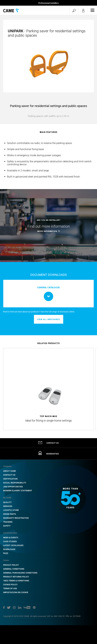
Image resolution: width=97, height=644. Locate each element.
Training (8, 522)
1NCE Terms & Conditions (16, 581)
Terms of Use (10, 588)
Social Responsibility (15, 483)
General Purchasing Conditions (20, 573)
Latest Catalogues (13, 545)
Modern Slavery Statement (18, 491)
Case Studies (10, 541)
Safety (7, 526)
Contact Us (9, 475)
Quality (7, 502)
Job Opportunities (13, 487)
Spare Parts (10, 514)
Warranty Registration (16, 518)
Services (8, 506)
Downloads (9, 549)
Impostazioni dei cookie (16, 592)
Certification (10, 479)
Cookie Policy (10, 585)
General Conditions (14, 569)
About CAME (9, 471)
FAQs (6, 553)
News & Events (11, 538)
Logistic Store (11, 510)
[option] (48, 160)
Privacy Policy (11, 565)
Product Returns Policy (16, 577)
